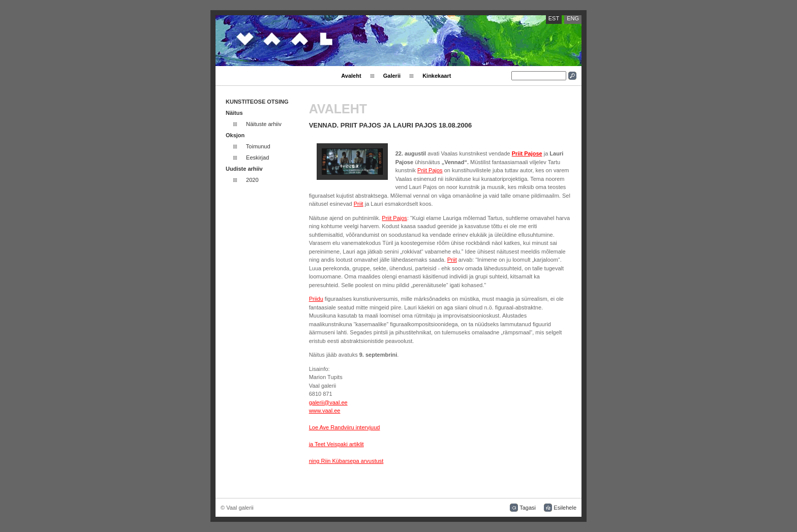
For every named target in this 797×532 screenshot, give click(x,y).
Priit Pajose (527, 153)
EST (554, 18)
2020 (252, 180)
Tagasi (528, 508)
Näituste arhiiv (264, 124)
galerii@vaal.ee (328, 402)
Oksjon (235, 135)
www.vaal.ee (325, 411)
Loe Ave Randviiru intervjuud (345, 427)
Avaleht (351, 76)
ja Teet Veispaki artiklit (336, 444)
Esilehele (565, 508)
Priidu (316, 299)
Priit (359, 204)
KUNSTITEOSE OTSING (257, 102)
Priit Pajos (430, 170)
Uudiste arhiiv (244, 169)
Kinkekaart (437, 76)
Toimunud (258, 146)
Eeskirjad (257, 158)
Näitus (234, 113)
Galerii (392, 76)
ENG (573, 18)
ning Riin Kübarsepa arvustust (346, 461)
